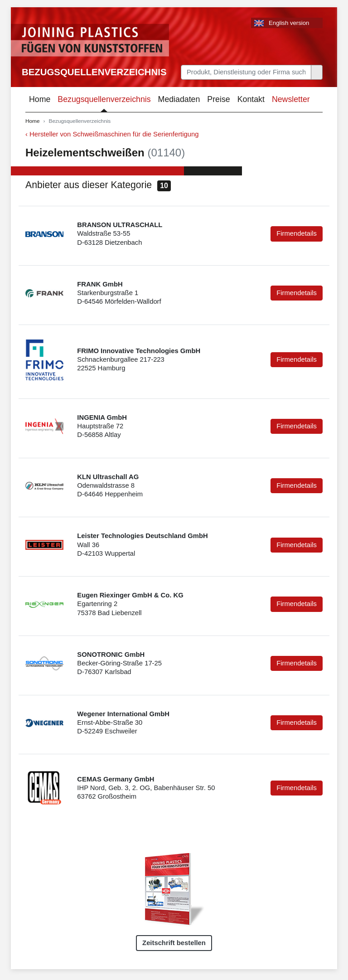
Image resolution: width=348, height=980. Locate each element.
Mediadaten (179, 99)
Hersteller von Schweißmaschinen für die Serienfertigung (114, 134)
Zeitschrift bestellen (174, 943)
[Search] (246, 72)
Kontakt (251, 99)
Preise (218, 99)
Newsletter (291, 99)
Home (40, 99)
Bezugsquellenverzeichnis (94, 72)
